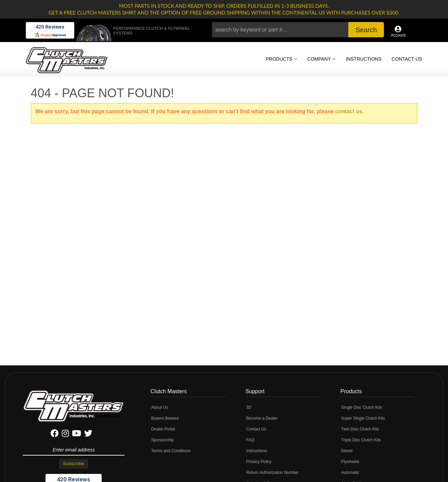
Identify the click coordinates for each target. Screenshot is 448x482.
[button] (298, 30)
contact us (349, 111)
